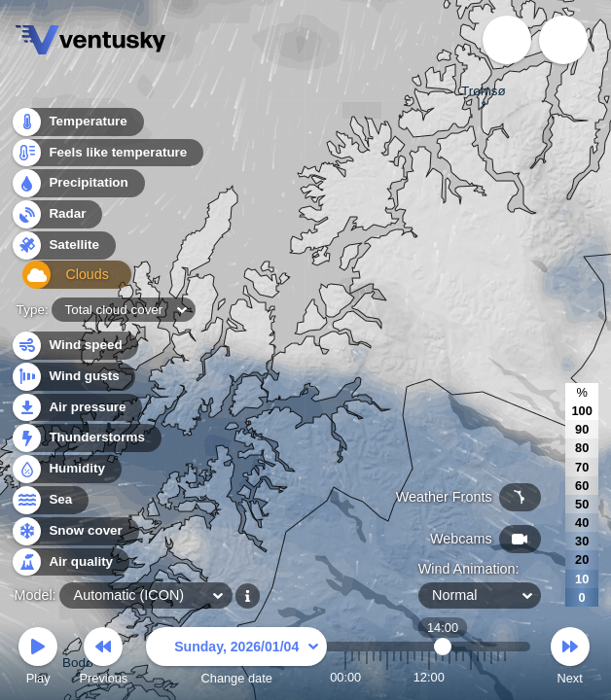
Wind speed (74, 346)
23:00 (505, 677)
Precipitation (77, 188)
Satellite (63, 249)
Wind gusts (73, 377)
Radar (56, 218)
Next (570, 659)
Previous (103, 659)
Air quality (70, 562)
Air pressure (76, 408)
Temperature (77, 126)
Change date (236, 659)
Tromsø (484, 93)
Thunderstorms (86, 438)
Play (38, 659)
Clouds (60, 280)
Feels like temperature (107, 157)
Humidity (66, 469)
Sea (49, 500)
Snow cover (74, 531)
